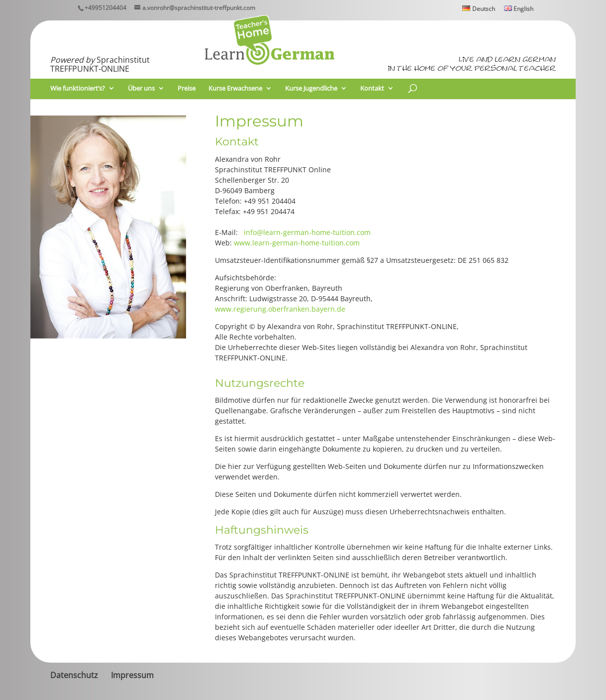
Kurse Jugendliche (311, 89)
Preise (187, 89)
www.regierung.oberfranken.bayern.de (280, 309)
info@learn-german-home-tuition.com (307, 232)
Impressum (132, 675)
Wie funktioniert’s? (78, 89)
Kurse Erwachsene (235, 89)
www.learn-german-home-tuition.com (297, 243)
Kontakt (372, 89)
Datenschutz (74, 675)
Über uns (141, 89)
